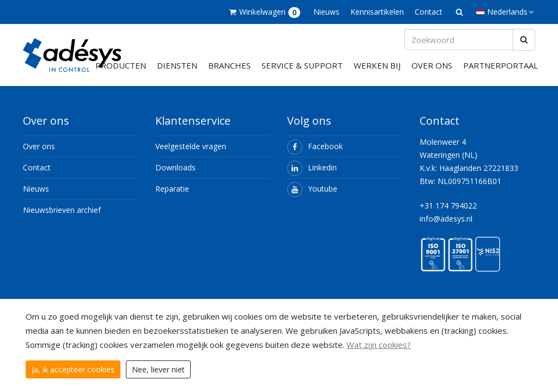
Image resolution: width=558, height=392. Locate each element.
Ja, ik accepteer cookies (73, 369)
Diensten (177, 73)
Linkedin (312, 175)
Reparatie (172, 196)
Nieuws (326, 12)
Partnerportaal (501, 73)
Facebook (315, 154)
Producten (121, 73)
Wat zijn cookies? (379, 345)
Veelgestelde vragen (191, 154)
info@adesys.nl (446, 226)
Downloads (175, 175)
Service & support (302, 73)
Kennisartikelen (377, 12)
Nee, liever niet (158, 369)
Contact (429, 12)
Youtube (312, 196)
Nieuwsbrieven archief (62, 218)
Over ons (432, 73)
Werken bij (377, 73)
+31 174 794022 (448, 213)
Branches (229, 73)
